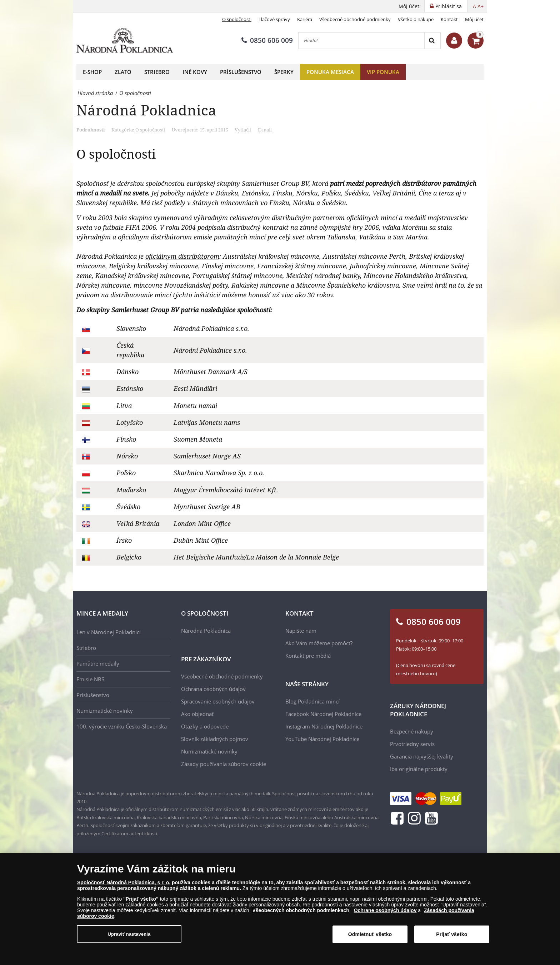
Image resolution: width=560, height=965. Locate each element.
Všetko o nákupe (416, 19)
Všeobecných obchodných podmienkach (301, 910)
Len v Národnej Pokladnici (109, 632)
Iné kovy (195, 72)
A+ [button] (481, 6)
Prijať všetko (452, 934)
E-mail (265, 130)
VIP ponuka (383, 72)
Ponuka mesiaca (330, 72)
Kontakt (449, 19)
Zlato (123, 72)
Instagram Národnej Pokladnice (324, 726)
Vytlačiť (243, 130)
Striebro (157, 72)
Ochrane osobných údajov (385, 910)
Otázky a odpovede (205, 726)
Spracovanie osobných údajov (218, 701)
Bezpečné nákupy (412, 731)
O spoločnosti (237, 19)
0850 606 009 (267, 40)
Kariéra (305, 19)
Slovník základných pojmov (215, 739)
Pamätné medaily (98, 663)
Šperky (284, 72)
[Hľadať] (361, 41)
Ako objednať (197, 714)
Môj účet (474, 19)
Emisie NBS (90, 679)
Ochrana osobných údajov (213, 689)
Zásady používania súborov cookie (224, 764)
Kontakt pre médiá (308, 656)
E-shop (92, 72)
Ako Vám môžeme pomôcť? (319, 643)
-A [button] (474, 6)
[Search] (432, 41)
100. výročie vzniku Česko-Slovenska (122, 726)
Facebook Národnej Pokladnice (323, 714)
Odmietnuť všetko (370, 934)
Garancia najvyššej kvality (422, 756)
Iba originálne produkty (419, 769)
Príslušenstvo (241, 72)
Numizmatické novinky (105, 711)
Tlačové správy (274, 19)
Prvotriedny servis (412, 744)
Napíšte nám (301, 631)
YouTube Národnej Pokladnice (322, 739)
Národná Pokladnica (206, 631)
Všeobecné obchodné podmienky (355, 19)
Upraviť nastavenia (129, 934)
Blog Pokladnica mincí (312, 701)
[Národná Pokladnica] (125, 41)
